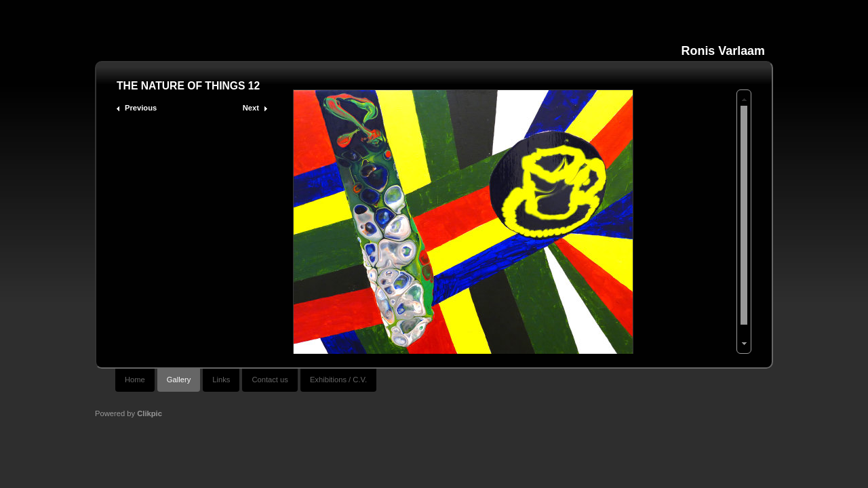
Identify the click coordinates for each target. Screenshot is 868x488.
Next (251, 108)
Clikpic (150, 413)
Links (221, 380)
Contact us (270, 380)
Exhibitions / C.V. (338, 380)
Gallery (179, 380)
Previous (141, 108)
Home (135, 380)
